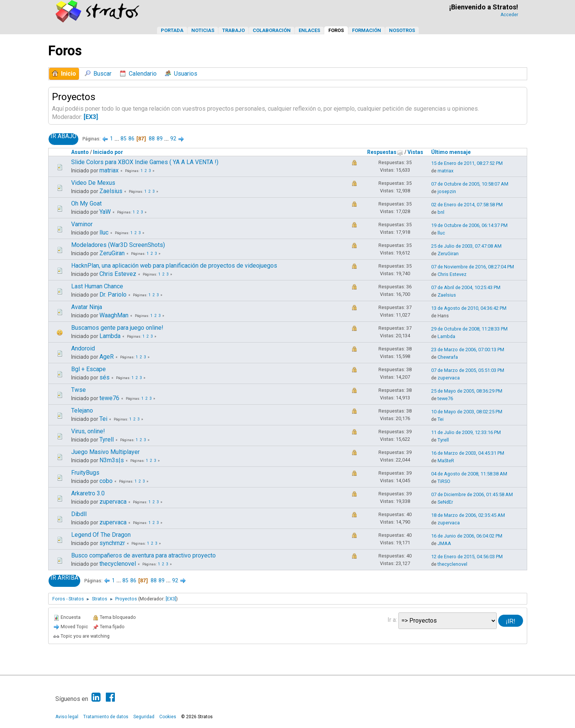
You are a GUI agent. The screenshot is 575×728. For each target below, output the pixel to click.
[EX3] (91, 117)
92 (173, 139)
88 (152, 139)
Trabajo (233, 30)
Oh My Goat (86, 203)
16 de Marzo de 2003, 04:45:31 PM (468, 453)
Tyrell (107, 439)
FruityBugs (85, 473)
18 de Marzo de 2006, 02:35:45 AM (468, 515)
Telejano (82, 410)
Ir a (392, 620)
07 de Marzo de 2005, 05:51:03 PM (468, 370)
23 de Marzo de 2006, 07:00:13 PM (468, 350)
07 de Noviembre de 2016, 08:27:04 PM (473, 267)
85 (124, 139)
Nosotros (402, 30)
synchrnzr (112, 543)
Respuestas (385, 152)
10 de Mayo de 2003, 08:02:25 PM (467, 412)
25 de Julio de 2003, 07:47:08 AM (466, 246)
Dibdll (79, 514)
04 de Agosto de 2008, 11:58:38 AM (469, 474)
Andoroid (83, 348)
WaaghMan (114, 315)
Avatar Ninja (87, 307)
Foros (336, 30)
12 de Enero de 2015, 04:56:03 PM (467, 557)
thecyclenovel (118, 564)
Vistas (415, 152)
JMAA (444, 543)
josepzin (447, 191)
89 (160, 139)
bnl (441, 212)
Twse (79, 390)
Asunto (80, 152)
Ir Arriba (64, 578)
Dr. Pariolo (113, 295)
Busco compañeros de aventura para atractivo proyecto (143, 555)
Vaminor (82, 224)
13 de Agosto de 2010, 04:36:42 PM (469, 308)
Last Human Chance (97, 286)
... (117, 139)
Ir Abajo (63, 136)
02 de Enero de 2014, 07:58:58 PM (467, 205)
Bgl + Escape (88, 369)
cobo (106, 481)
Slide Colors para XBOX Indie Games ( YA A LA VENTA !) (145, 162)
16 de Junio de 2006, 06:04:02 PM (467, 536)
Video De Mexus (93, 183)
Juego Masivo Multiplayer (105, 452)
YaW (105, 212)
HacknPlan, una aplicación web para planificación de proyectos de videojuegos (174, 266)
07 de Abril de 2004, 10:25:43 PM (466, 287)
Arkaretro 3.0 (88, 493)
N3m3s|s (112, 460)
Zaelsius (111, 191)
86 (131, 139)
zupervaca (449, 378)
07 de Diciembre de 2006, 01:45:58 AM (472, 494)
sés (104, 377)
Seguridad (144, 717)
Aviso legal (67, 717)
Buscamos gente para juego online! (117, 328)
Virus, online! (88, 431)
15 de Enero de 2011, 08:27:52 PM (467, 163)
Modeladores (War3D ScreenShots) (118, 245)
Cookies (168, 717)
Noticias (203, 30)
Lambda (110, 336)
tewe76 (109, 398)
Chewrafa (448, 357)
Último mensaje (451, 152)
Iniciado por (108, 152)
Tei (103, 419)
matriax (109, 170)
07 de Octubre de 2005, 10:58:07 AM (470, 184)
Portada (172, 30)
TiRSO (444, 481)
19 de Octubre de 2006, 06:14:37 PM (469, 225)
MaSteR (446, 461)
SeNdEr (445, 502)
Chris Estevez (118, 274)
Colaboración (272, 30)
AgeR (107, 357)
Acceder (509, 15)
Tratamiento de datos (106, 717)
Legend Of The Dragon (101, 535)
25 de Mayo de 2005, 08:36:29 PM (467, 391)
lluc (104, 232)
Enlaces (309, 30)
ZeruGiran (112, 253)
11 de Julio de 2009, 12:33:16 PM (466, 432)
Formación (367, 30)
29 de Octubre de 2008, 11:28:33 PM (469, 329)
